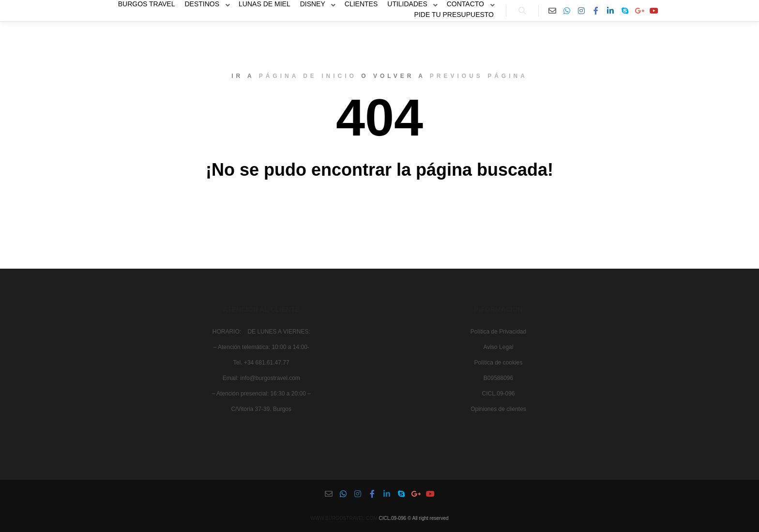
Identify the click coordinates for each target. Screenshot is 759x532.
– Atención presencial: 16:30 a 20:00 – (261, 394)
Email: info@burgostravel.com (261, 378)
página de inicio (308, 76)
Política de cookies (498, 363)
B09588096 (498, 378)
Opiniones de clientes (498, 409)
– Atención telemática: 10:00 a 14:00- (261, 347)
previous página (479, 76)
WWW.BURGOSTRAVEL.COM (344, 518)
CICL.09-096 (498, 394)
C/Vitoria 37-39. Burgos (261, 409)
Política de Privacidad (498, 332)
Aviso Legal (499, 347)
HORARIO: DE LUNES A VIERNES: (261, 332)
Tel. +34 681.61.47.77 (261, 363)
